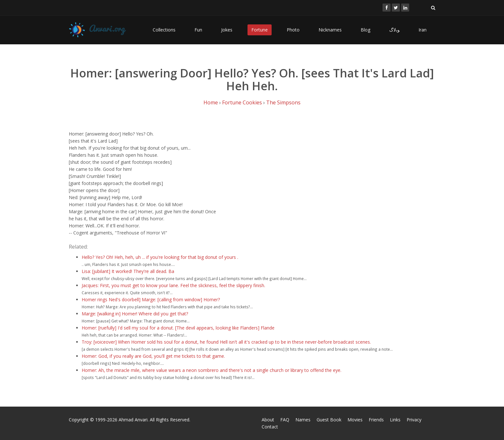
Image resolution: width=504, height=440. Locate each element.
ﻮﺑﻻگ (394, 30)
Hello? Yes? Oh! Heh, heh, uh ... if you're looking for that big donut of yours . (160, 257)
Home (211, 102)
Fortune (260, 30)
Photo (293, 30)
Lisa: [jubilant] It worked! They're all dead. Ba (128, 271)
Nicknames (330, 30)
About (268, 420)
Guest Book (329, 420)
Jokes (227, 30)
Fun (198, 30)
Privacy (414, 420)
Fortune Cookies (242, 102)
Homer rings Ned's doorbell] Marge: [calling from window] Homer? (151, 299)
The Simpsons (283, 102)
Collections (164, 30)
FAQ (285, 420)
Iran (423, 30)
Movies (355, 420)
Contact (270, 427)
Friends (376, 420)
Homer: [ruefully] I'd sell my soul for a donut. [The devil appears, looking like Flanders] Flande (178, 328)
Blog (365, 30)
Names (303, 420)
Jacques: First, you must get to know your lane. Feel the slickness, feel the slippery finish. (173, 285)
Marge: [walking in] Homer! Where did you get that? (135, 314)
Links (395, 420)
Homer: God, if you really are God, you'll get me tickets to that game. (153, 356)
